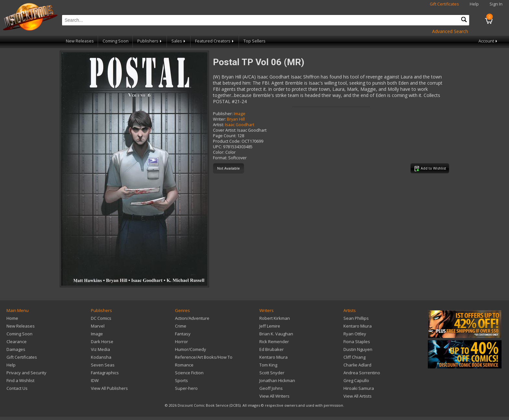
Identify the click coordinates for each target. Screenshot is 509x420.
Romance (184, 365)
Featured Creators (215, 41)
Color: (219, 152)
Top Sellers (255, 41)
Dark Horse (102, 342)
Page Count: (225, 136)
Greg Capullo (356, 380)
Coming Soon (116, 41)
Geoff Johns (271, 388)
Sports (181, 380)
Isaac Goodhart (240, 125)
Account (488, 41)
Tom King (268, 365)
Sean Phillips (356, 318)
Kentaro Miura (273, 357)
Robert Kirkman (275, 318)
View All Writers (274, 396)
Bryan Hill (236, 119)
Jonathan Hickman (277, 380)
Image (240, 114)
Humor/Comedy (191, 349)
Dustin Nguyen (358, 349)
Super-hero (186, 388)
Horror (181, 342)
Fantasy (183, 334)
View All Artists (358, 396)
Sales (179, 41)
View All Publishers (109, 388)
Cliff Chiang (354, 357)
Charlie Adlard (357, 365)
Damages (16, 349)
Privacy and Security (26, 373)
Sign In (496, 4)
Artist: (218, 125)
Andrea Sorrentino (362, 373)
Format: (220, 158)
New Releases (80, 41)
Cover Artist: (225, 130)
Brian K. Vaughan (276, 334)
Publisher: (223, 114)
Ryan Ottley (355, 334)
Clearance (17, 342)
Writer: (219, 119)
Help (474, 4)
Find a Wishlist (20, 380)
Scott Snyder (272, 373)
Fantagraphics (105, 373)
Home (12, 318)
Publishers (150, 41)
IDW (95, 380)
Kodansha (101, 357)
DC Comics (101, 318)
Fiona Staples (357, 342)
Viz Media (100, 349)
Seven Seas (103, 365)
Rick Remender (274, 342)
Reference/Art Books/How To (204, 357)
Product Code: (227, 141)
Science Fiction (189, 373)
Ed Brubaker (272, 349)
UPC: (217, 147)
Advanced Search (450, 31)
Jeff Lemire (270, 326)
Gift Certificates (444, 4)
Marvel (98, 326)
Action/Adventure (192, 318)
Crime (181, 326)
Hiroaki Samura (359, 388)
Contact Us (17, 388)
